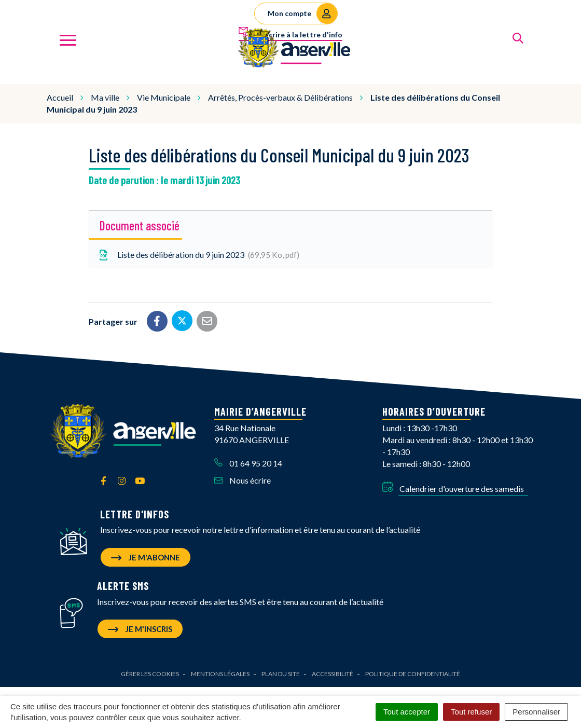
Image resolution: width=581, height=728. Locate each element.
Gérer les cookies (150, 673)
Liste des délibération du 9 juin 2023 (198, 253)
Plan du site (281, 673)
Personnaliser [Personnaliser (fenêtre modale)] (536, 712)
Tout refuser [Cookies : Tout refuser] (471, 712)
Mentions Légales (220, 673)
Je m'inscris (140, 628)
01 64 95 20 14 (248, 462)
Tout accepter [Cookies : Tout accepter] (407, 712)
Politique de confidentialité (413, 673)
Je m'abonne (146, 556)
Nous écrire (243, 479)
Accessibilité (333, 673)
